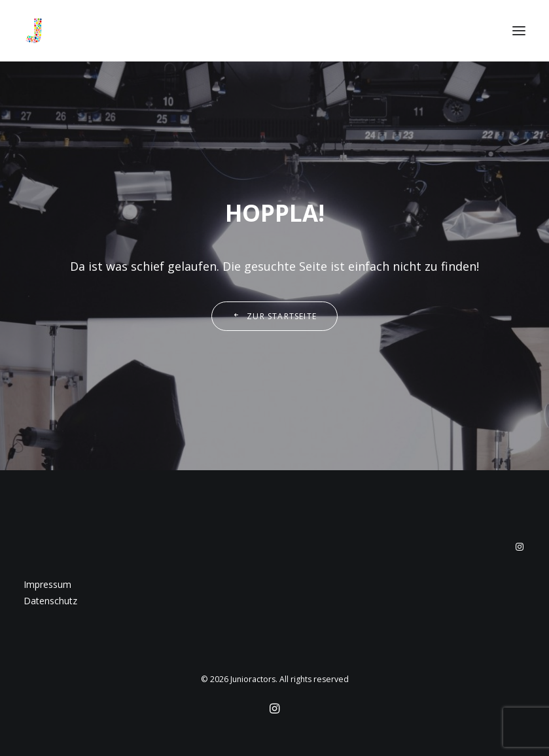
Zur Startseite (274, 316)
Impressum (47, 584)
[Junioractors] (34, 31)
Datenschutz (50, 601)
